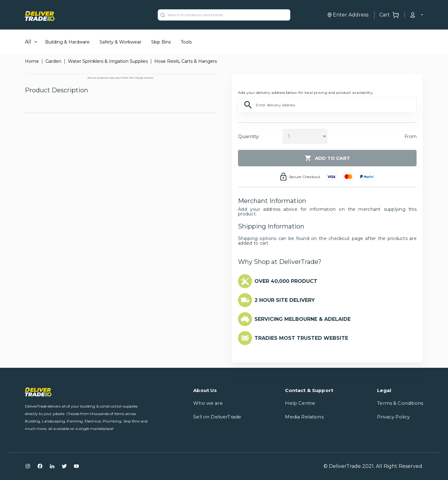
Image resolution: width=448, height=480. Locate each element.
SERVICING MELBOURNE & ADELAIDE (303, 319)
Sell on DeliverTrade (217, 417)
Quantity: (249, 136)
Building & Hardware (67, 42)
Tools (186, 42)
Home (32, 61)
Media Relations (304, 417)
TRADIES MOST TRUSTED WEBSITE (301, 338)
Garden (53, 61)
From (411, 136)
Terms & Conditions (400, 403)
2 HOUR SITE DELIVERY (285, 300)
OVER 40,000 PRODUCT (286, 281)
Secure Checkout (305, 177)
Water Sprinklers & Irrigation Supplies (108, 61)
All (28, 42)
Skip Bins (161, 42)
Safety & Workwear (120, 42)
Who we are (208, 403)
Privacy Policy (393, 417)
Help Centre (300, 403)
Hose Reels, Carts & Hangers (186, 61)
